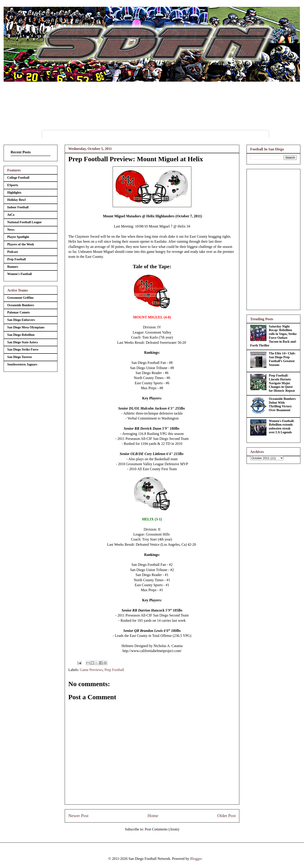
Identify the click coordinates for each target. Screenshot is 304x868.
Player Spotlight (18, 237)
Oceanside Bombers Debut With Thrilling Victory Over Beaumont (282, 404)
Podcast (13, 252)
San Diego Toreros (20, 357)
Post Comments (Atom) (162, 829)
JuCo (11, 215)
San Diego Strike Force (23, 350)
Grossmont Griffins (20, 298)
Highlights (14, 193)
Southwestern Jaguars (22, 364)
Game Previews (91, 670)
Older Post (226, 816)
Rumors (13, 267)
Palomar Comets (19, 312)
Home (153, 816)
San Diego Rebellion (21, 335)
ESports (13, 185)
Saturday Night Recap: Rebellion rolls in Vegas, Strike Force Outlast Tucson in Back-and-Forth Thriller (273, 336)
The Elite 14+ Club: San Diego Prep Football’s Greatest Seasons (282, 359)
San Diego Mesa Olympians (26, 327)
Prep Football (114, 670)
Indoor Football (18, 207)
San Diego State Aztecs (23, 342)
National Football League (24, 222)
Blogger (196, 859)
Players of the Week (21, 244)
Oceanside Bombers (21, 305)
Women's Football (20, 274)
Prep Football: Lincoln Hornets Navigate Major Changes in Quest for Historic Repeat (282, 383)
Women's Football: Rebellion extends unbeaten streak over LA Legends (282, 427)
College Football (18, 178)
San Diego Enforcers (21, 320)
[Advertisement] (273, 239)
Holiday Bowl (16, 200)
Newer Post (78, 816)
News (11, 230)
